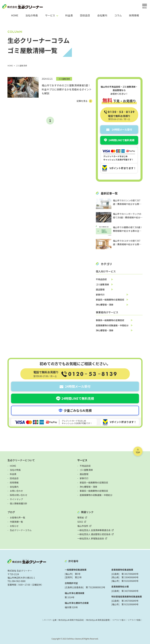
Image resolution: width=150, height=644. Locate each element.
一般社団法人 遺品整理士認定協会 (94, 534)
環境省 (81, 517)
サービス (82, 460)
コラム (118, 15)
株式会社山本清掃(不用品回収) (71, 620)
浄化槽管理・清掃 (105, 305)
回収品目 (85, 15)
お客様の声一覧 (17, 517)
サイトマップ (16, 499)
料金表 (69, 15)
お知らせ (14, 526)
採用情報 (134, 15)
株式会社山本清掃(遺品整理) (98, 620)
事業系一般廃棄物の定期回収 (110, 320)
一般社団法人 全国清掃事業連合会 (94, 530)
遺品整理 (100, 289)
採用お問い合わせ (19, 495)
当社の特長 (32, 15)
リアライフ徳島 (134, 620)
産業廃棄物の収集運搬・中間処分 (112, 325)
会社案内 (102, 15)
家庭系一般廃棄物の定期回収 (110, 300)
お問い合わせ (16, 491)
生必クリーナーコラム (21, 530)
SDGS (80, 522)
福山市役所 (83, 526)
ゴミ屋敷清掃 (64, 79)
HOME (15, 15)
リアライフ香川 (119, 620)
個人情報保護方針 (19, 503)
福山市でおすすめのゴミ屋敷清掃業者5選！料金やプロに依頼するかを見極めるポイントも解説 (67, 89)
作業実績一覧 (16, 522)
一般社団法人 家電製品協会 (91, 538)
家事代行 (100, 295)
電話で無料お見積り (119, 117)
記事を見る (82, 101)
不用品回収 (101, 279)
